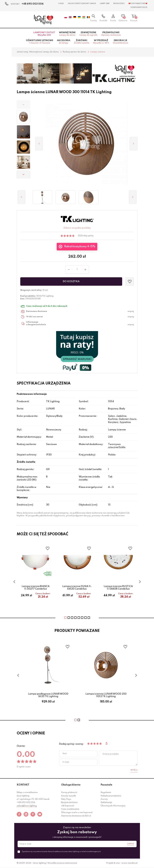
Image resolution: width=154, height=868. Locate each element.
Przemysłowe (111, 34)
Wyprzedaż (101, 42)
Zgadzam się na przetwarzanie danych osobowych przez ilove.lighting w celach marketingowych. (61, 852)
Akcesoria (64, 42)
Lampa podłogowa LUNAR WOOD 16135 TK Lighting (48, 695)
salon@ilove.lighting (27, 806)
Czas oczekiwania (70, 809)
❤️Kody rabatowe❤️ (138, 4)
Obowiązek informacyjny (113, 806)
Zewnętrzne (88, 34)
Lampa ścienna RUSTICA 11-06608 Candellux (118, 588)
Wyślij (134, 770)
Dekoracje (120, 42)
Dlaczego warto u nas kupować (77, 813)
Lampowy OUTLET (44, 34)
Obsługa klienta (71, 785)
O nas (61, 4)
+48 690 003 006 (33, 4)
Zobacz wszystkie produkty (77, 228)
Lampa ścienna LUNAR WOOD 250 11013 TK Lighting (106, 695)
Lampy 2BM (105, 4)
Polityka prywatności (111, 796)
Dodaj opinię (87, 236)
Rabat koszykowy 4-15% (80, 247)
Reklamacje (106, 802)
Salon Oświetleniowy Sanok (82, 4)
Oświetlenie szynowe (40, 42)
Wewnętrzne (67, 34)
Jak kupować (68, 806)
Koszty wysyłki (69, 796)
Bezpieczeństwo (69, 802)
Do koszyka (71, 281)
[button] (23, 105)
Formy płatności (69, 793)
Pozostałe (106, 785)
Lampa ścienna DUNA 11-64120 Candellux (77, 588)
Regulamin (106, 793)
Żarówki (82, 42)
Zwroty (104, 799)
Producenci (119, 4)
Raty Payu (66, 799)
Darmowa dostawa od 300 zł (76, 816)
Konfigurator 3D (139, 7)
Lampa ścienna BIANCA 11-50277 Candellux (36, 588)
